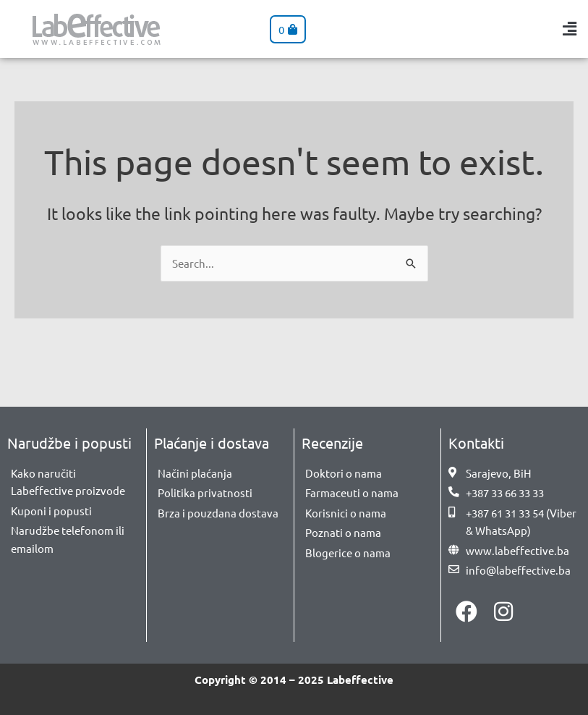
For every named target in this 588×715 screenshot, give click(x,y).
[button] (570, 29)
